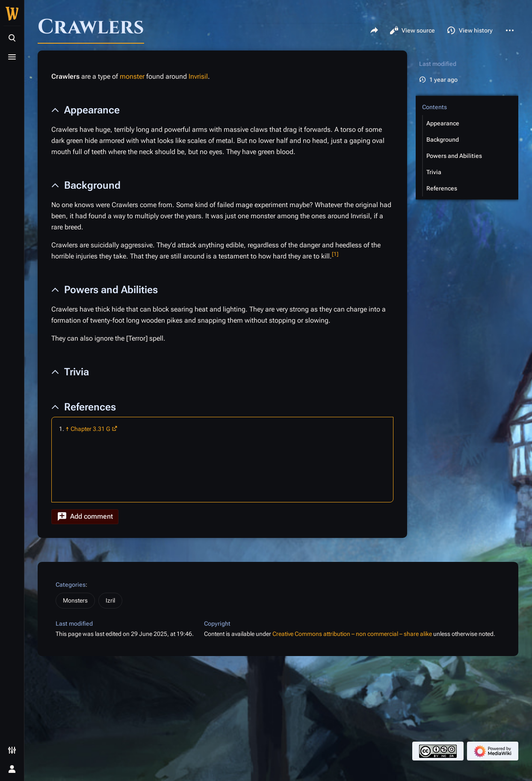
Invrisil (198, 76)
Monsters (75, 600)
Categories (71, 585)
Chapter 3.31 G (90, 429)
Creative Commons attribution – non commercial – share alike (352, 634)
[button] (85, 517)
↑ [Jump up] (67, 429)
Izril (110, 600)
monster (132, 76)
